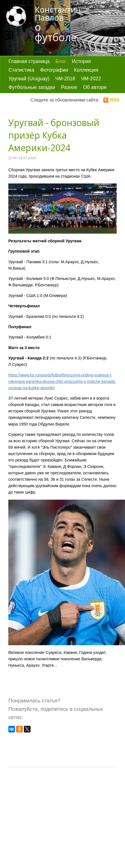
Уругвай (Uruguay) (29, 79)
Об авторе (95, 87)
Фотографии (54, 70)
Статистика (21, 70)
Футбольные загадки (32, 87)
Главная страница (29, 61)
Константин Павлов (60, 24)
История (81, 61)
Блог (61, 61)
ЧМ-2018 (65, 79)
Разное (69, 87)
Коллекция (86, 70)
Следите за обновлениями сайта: (75, 100)
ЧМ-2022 (91, 79)
